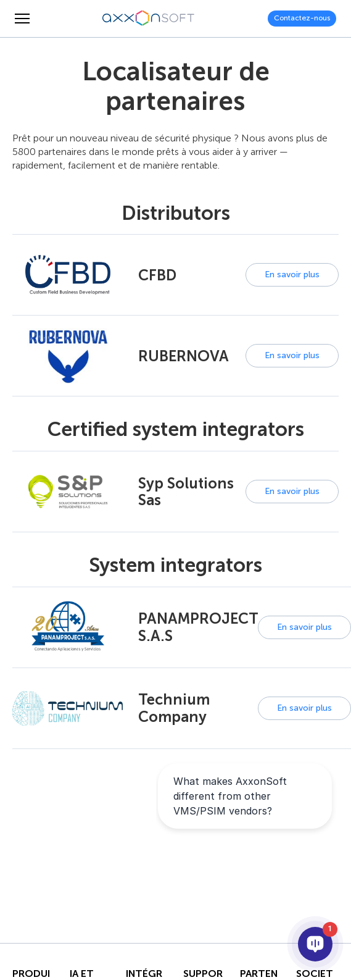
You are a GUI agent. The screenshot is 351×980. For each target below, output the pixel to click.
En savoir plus (292, 274)
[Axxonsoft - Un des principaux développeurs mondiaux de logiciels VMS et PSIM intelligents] (149, 19)
